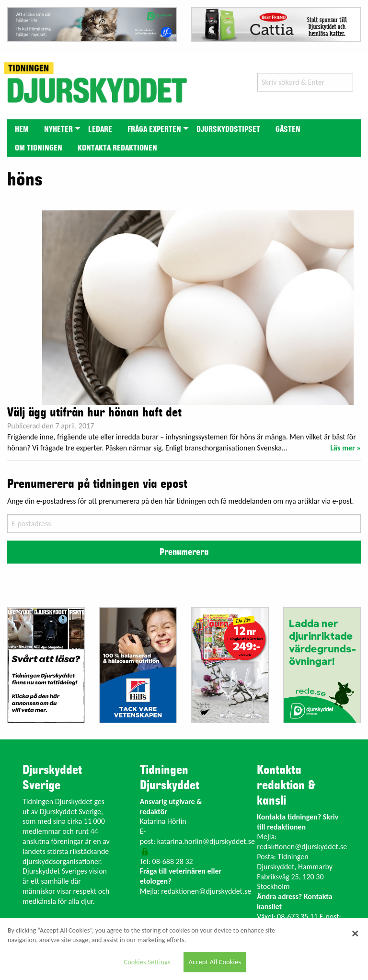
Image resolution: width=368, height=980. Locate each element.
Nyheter (58, 129)
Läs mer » (345, 448)
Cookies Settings (147, 962)
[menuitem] (22, 129)
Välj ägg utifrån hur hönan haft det (94, 413)
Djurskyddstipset (228, 129)
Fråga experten (154, 129)
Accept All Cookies (215, 962)
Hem (22, 129)
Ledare (100, 129)
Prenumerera (184, 552)
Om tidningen (39, 148)
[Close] (355, 934)
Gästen (288, 129)
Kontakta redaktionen (117, 148)
